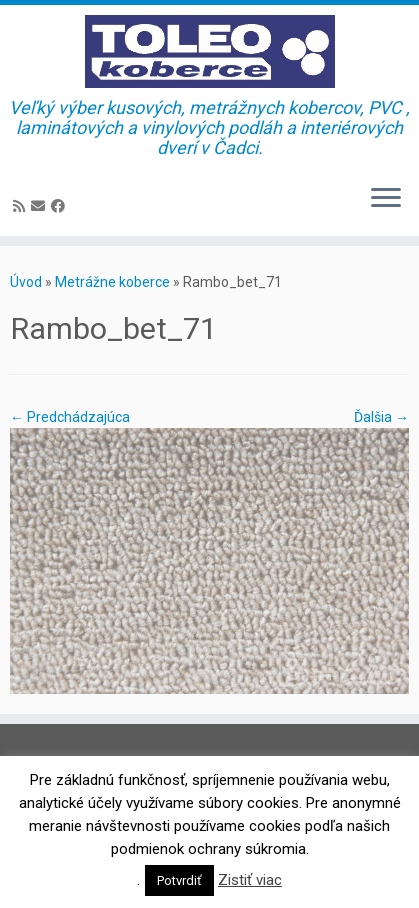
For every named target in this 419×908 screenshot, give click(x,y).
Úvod (26, 282)
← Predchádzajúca (70, 417)
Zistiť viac (250, 880)
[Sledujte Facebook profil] (61, 206)
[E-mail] (41, 206)
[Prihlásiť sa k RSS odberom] (22, 206)
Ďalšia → (381, 417)
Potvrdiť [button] (179, 880)
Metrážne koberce (112, 282)
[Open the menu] (386, 200)
